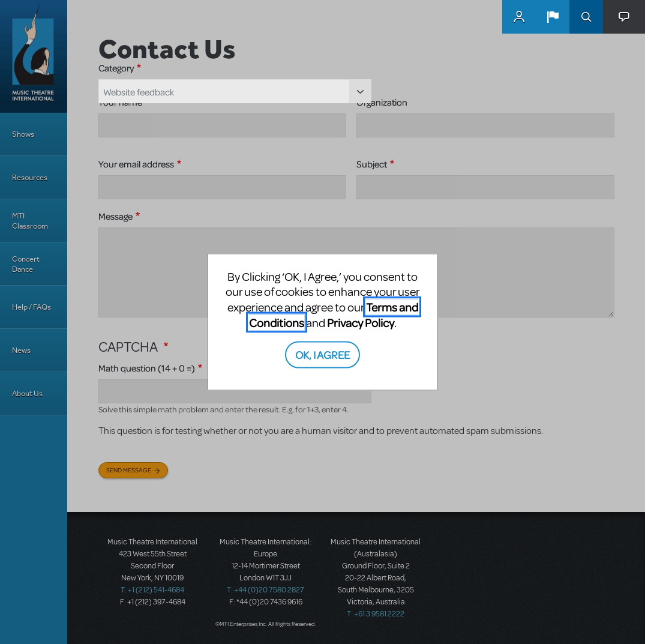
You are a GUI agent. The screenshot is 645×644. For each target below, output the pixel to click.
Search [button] (586, 17)
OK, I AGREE (322, 354)
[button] (553, 17)
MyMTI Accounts (519, 17)
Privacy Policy (361, 322)
